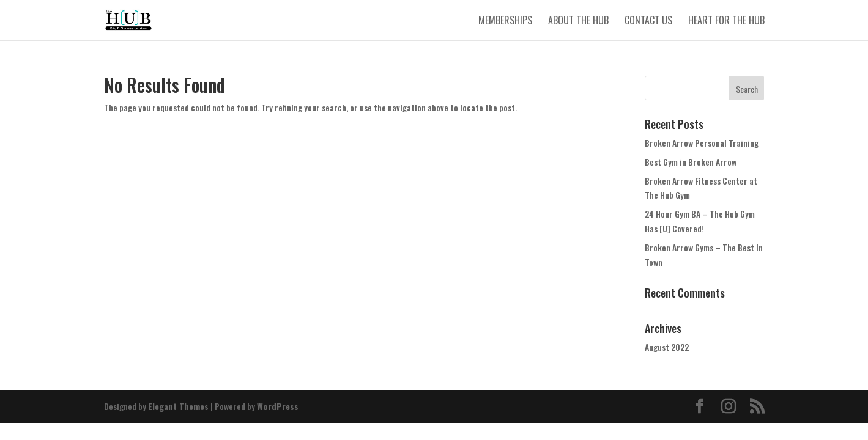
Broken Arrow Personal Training (702, 143)
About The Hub (578, 22)
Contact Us (648, 22)
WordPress (278, 406)
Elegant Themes (178, 406)
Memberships (505, 22)
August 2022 (667, 347)
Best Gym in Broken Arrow (691, 162)
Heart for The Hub (726, 22)
